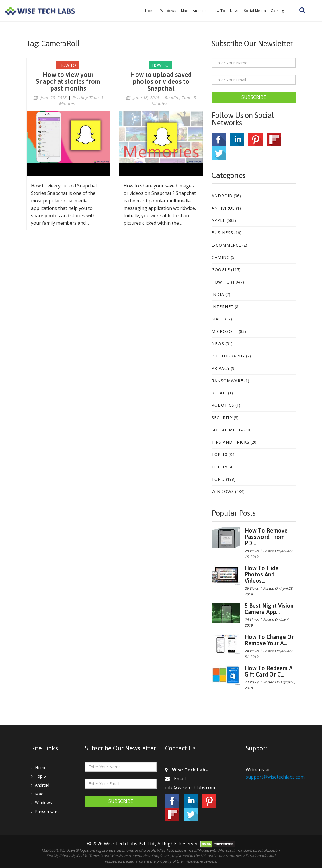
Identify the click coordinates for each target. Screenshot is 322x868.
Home (150, 11)
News (235, 11)
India (218, 294)
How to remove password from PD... (266, 537)
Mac (184, 11)
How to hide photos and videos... (261, 574)
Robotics (223, 405)
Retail (219, 393)
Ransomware (227, 381)
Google (221, 270)
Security (222, 418)
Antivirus (223, 208)
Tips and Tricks (231, 442)
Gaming (277, 11)
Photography (228, 356)
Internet (223, 307)
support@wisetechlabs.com (275, 777)
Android (200, 11)
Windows (168, 11)
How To (218, 11)
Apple (218, 220)
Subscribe (254, 97)
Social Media (255, 11)
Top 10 (219, 454)
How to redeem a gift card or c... (269, 671)
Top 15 (219, 467)
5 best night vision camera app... (269, 609)
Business (222, 233)
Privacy (221, 368)
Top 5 (218, 479)
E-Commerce (226, 245)
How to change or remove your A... (269, 640)
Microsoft (225, 331)
